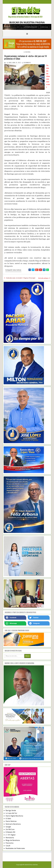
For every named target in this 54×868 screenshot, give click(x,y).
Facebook (11, 618)
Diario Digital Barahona (14, 816)
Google (8, 827)
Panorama (10, 843)
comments (27, 63)
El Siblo (8, 819)
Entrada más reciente (14, 278)
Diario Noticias (11, 821)
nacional (28, 52)
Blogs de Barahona (13, 840)
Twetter (34, 618)
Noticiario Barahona (13, 824)
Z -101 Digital (11, 835)
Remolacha (10, 838)
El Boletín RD (10, 832)
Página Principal (29, 278)
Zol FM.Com (10, 829)
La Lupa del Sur (11, 813)
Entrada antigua (43, 278)
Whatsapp (11, 623)
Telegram (34, 623)
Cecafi (8, 846)
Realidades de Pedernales (15, 848)
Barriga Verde (11, 810)
